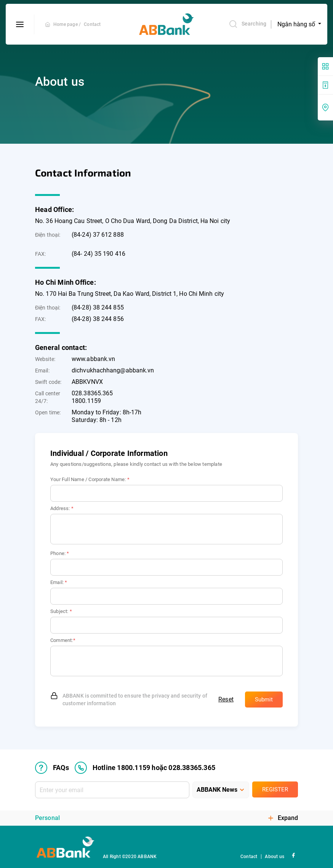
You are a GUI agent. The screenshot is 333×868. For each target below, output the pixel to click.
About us (275, 857)
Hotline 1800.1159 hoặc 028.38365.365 (145, 768)
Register (275, 789)
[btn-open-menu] (20, 24)
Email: (59, 582)
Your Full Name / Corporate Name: (90, 479)
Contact (92, 24)
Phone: (60, 553)
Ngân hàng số (297, 24)
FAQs (52, 768)
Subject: (61, 611)
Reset (226, 700)
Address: (62, 508)
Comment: (63, 640)
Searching (247, 24)
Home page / (67, 24)
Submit (264, 700)
